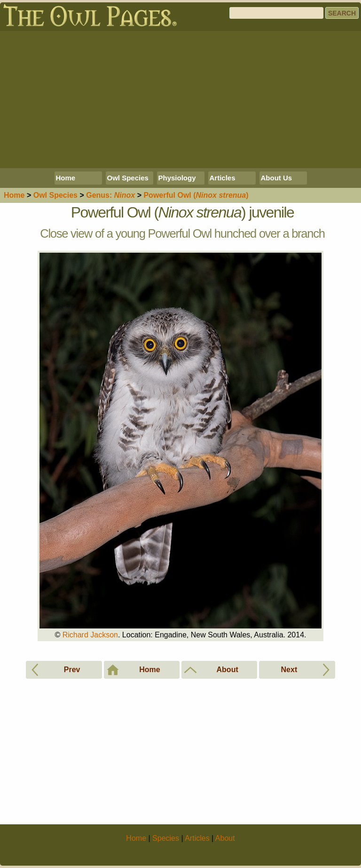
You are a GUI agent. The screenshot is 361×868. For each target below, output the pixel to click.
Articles (223, 178)
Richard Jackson (90, 635)
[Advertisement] (180, 100)
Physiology (177, 178)
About (225, 838)
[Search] (276, 13)
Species (55, 195)
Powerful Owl (196, 195)
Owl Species (128, 178)
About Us (277, 178)
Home (66, 178)
